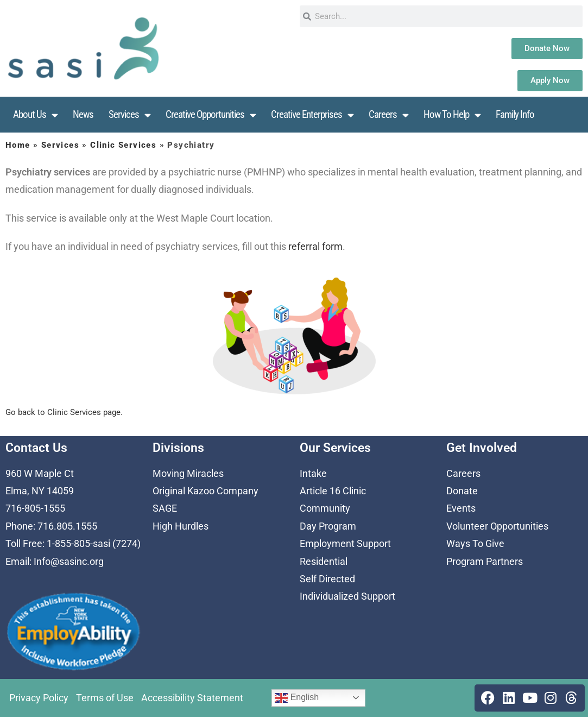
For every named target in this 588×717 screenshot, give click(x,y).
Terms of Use (105, 698)
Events (461, 508)
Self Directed (327, 579)
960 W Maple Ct (40, 473)
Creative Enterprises (312, 115)
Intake (313, 473)
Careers (388, 115)
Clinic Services (123, 145)
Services (129, 115)
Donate (462, 491)
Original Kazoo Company (206, 491)
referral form (315, 246)
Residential (324, 561)
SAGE (165, 508)
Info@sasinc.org (69, 561)
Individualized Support (347, 596)
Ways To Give (475, 543)
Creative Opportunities (211, 115)
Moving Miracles (188, 473)
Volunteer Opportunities (497, 526)
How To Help (452, 115)
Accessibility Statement (192, 698)
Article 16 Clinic (333, 491)
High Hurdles (181, 526)
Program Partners (485, 561)
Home (18, 145)
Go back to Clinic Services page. (64, 412)
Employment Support (345, 543)
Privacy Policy (39, 698)
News (83, 114)
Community (325, 508)
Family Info (515, 114)
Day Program (328, 526)
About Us (35, 115)
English (297, 698)
